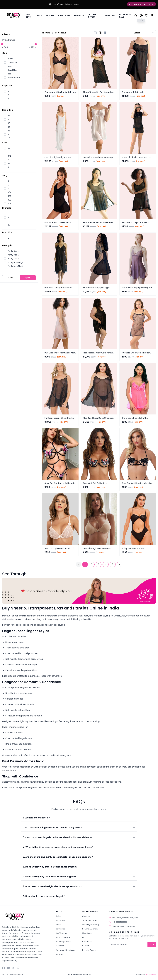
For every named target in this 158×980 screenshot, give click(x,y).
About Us (86, 916)
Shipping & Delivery (91, 925)
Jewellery (110, 16)
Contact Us (87, 941)
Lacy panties (61, 946)
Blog (84, 937)
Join (152, 944)
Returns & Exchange (91, 929)
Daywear (79, 16)
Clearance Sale (125, 16)
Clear (11, 278)
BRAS (39, 16)
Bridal (58, 925)
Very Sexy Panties (63, 941)
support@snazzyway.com (124, 926)
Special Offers (92, 16)
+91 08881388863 (120, 922)
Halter (58, 916)
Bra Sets (28, 16)
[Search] (136, 16)
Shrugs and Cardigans (65, 950)
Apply (28, 278)
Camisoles (60, 929)
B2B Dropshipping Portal (141, 4)
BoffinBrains (151, 975)
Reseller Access (89, 950)
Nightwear (64, 16)
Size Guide (87, 933)
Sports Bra (60, 920)
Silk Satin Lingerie (63, 937)
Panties (50, 16)
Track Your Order (90, 920)
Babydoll (59, 954)
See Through (61, 933)
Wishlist (86, 946)
